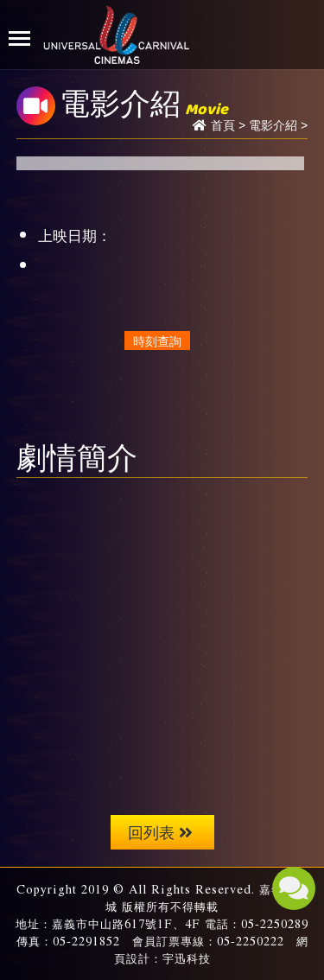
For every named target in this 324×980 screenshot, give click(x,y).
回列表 (160, 832)
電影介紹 (273, 125)
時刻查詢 (157, 340)
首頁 (223, 125)
